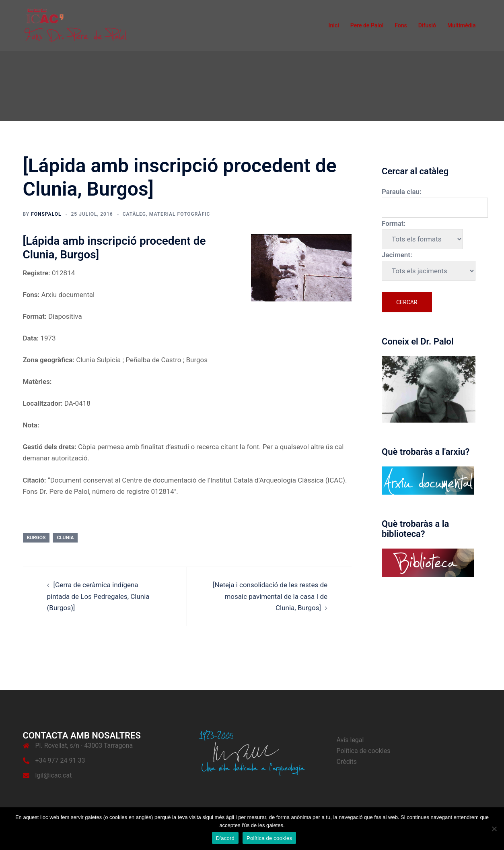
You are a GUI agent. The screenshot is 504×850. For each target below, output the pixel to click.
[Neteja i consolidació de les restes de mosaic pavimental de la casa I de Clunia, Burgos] (270, 596)
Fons (401, 25)
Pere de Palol (367, 25)
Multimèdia (462, 25)
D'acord (225, 838)
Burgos (36, 538)
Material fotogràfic (180, 214)
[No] (494, 829)
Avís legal (350, 740)
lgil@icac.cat (54, 775)
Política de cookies (364, 751)
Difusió (427, 25)
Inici (334, 25)
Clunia (65, 538)
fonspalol (46, 214)
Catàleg (134, 214)
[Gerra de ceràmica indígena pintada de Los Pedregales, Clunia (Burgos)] (98, 596)
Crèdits (347, 762)
